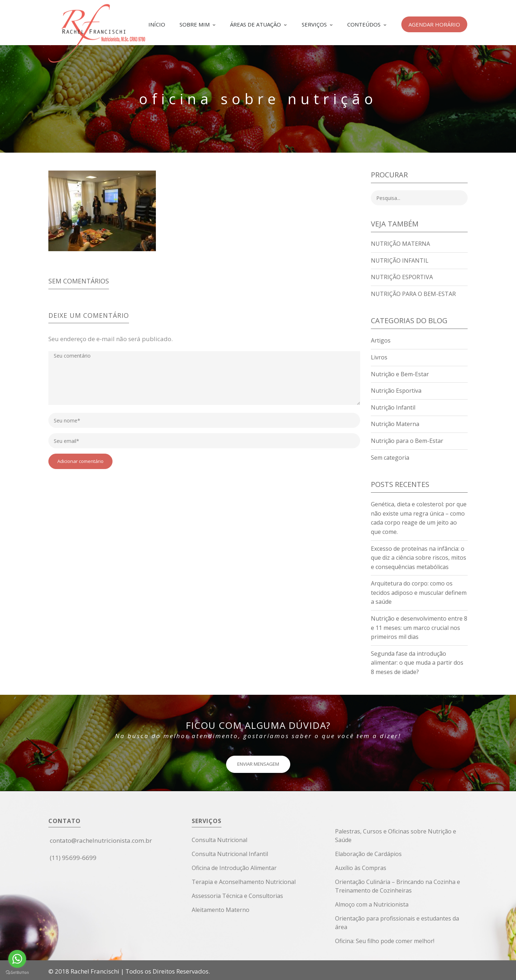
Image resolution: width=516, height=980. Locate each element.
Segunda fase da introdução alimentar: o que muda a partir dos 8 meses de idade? (417, 663)
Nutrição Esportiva (402, 277)
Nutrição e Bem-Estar (400, 374)
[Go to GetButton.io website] (17, 973)
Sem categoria (390, 458)
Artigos (381, 340)
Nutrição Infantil (400, 260)
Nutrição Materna (400, 244)
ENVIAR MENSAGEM (258, 764)
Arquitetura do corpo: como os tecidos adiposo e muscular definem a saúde (419, 592)
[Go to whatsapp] (17, 959)
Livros (379, 357)
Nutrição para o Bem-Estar (413, 294)
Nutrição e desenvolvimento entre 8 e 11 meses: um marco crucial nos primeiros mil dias (419, 628)
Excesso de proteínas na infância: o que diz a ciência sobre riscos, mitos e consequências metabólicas (419, 558)
